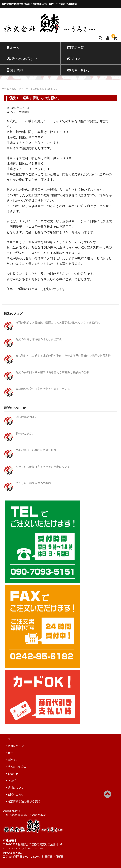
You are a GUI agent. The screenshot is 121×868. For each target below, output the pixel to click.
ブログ (74, 59)
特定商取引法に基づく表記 (23, 801)
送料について (15, 788)
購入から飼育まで (22, 59)
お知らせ (12, 774)
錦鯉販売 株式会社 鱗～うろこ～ (60, 34)
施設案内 (15, 70)
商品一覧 (76, 48)
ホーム (13, 48)
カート (11, 753)
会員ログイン (15, 746)
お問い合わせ (79, 70)
